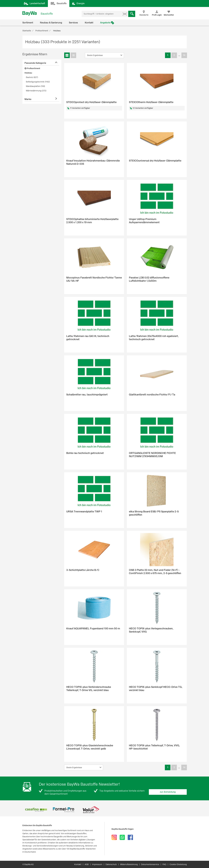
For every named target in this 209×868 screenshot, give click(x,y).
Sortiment (28, 23)
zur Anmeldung (168, 792)
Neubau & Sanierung (51, 23)
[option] (36, 810)
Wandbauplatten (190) (35, 86)
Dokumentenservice (150, 864)
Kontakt (89, 23)
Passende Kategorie (35, 63)
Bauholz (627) (32, 77)
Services (73, 23)
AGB (87, 864)
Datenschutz (111, 864)
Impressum (97, 864)
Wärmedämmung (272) (36, 91)
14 (184, 55)
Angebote (105, 23)
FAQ (164, 864)
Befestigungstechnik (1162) (38, 82)
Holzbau (28, 73)
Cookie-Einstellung (178, 864)
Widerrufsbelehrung (129, 864)
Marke (28, 99)
